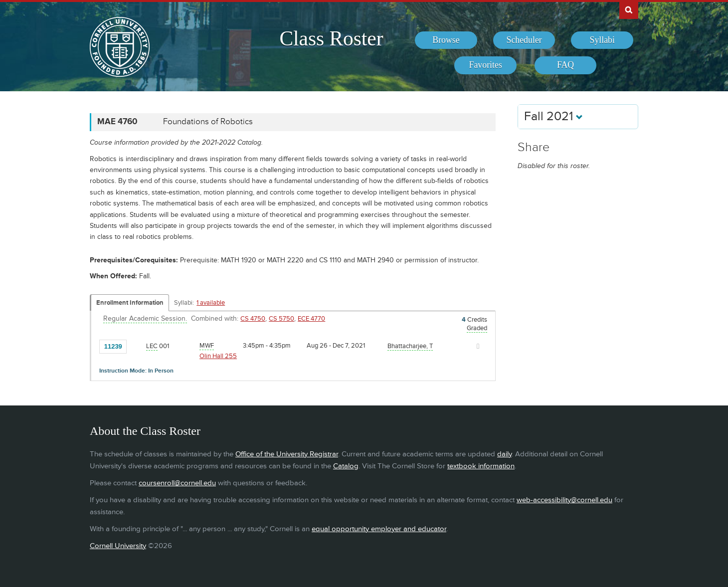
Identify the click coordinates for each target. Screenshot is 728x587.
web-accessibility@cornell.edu (564, 500)
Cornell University (118, 546)
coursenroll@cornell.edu (177, 483)
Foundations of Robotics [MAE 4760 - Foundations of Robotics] (208, 122)
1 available (211, 303)
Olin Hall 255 (218, 356)
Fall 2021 (553, 116)
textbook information (481, 466)
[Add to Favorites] (137, 346)
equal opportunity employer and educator (379, 529)
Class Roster (331, 38)
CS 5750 (281, 319)
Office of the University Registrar (287, 454)
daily (504, 454)
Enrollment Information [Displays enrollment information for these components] (130, 303)
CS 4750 (253, 319)
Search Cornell (629, 9)
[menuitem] (446, 40)
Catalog (346, 466)
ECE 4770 (311, 319)
